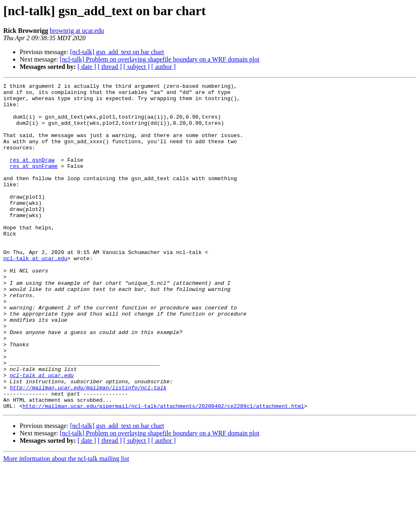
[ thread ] (110, 67)
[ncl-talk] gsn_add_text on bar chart (117, 52)
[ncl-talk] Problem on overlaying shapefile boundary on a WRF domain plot (160, 59)
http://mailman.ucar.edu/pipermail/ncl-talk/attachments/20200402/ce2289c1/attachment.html (163, 471)
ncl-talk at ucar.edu (35, 294)
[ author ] (164, 67)
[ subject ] (137, 67)
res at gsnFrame (34, 183)
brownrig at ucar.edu (77, 31)
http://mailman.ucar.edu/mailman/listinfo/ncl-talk (88, 449)
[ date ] (87, 67)
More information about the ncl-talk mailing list (66, 524)
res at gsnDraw (32, 176)
